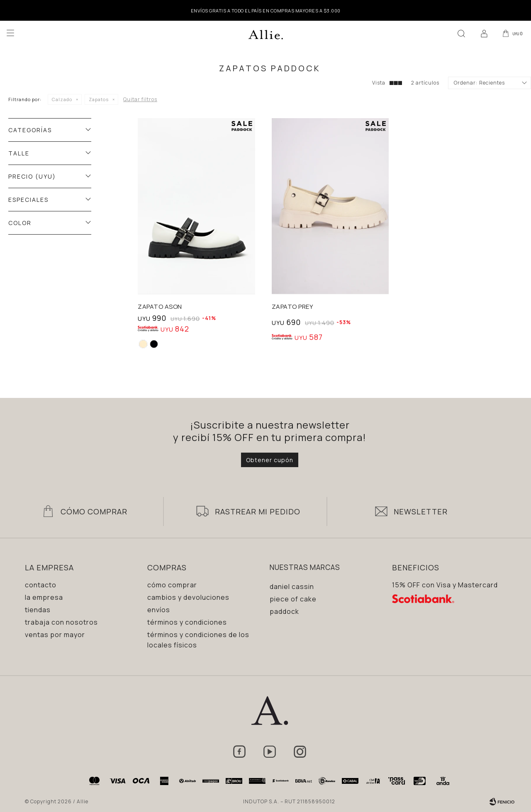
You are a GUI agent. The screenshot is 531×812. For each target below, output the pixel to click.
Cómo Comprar (94, 511)
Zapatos (99, 99)
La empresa (44, 597)
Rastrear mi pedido (258, 511)
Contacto (41, 585)
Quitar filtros (140, 99)
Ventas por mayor (55, 635)
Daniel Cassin (292, 587)
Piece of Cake (293, 599)
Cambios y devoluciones (188, 597)
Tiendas (38, 610)
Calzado (62, 99)
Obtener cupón (270, 460)
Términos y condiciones (187, 622)
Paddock (284, 611)
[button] (460, 33)
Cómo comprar (172, 585)
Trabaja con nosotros (61, 622)
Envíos (159, 610)
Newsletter (421, 511)
